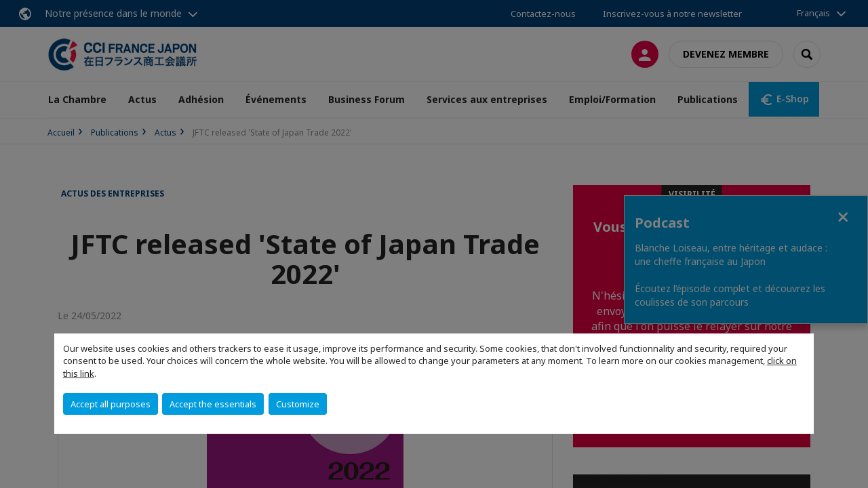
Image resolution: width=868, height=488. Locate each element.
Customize (298, 404)
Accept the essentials (213, 404)
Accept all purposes (111, 404)
